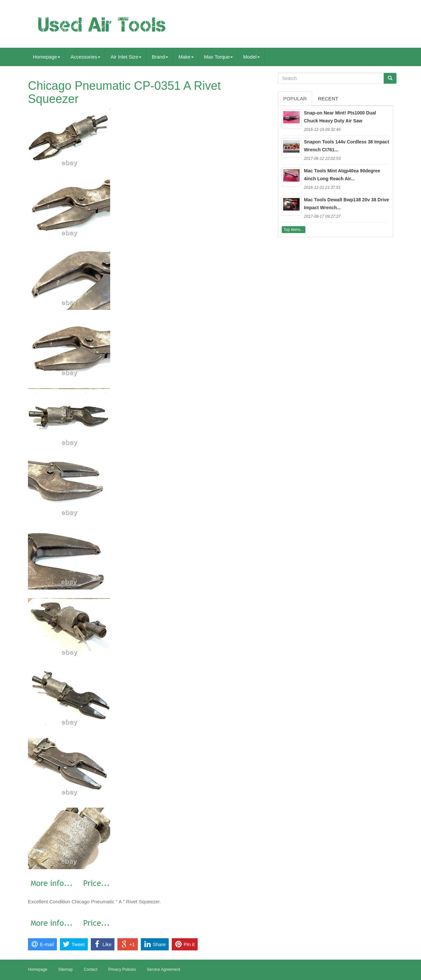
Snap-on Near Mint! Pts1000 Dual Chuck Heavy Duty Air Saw (340, 117)
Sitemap (65, 969)
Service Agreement (164, 969)
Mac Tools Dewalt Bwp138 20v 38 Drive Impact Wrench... (347, 204)
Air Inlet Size (126, 57)
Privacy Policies (122, 969)
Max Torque (218, 57)
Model (251, 57)
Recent (328, 99)
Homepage (47, 57)
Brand (160, 57)
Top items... (294, 230)
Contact (90, 969)
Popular (295, 99)
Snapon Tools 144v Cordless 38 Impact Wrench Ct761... (347, 146)
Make (186, 57)
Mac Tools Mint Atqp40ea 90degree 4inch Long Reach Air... (342, 175)
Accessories (85, 57)
